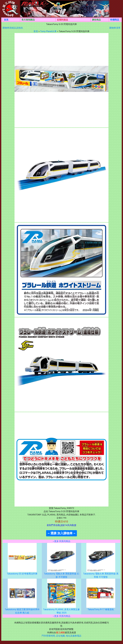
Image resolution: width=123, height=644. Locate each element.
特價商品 (115, 20)
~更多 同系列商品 (61, 541)
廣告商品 (96, 20)
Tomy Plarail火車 (48, 31)
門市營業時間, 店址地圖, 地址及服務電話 (62, 636)
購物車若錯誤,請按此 (13, 28)
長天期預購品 (28, 20)
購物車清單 (115, 28)
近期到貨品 (62, 20)
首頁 (6, 20)
